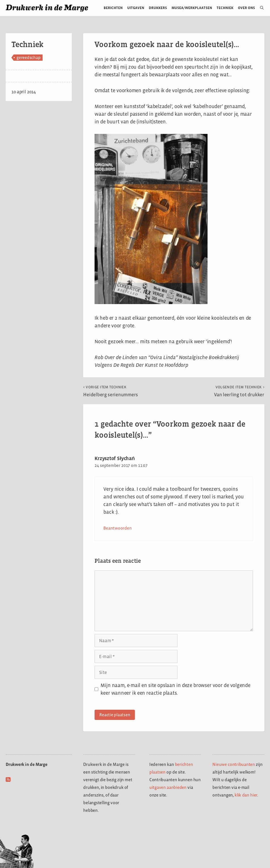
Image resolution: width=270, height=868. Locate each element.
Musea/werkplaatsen (192, 8)
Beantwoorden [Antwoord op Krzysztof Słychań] (117, 528)
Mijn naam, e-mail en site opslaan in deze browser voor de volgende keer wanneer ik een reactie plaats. (175, 689)
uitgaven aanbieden (168, 787)
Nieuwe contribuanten (234, 764)
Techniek (225, 8)
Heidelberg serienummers (111, 391)
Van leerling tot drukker (239, 391)
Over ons (247, 8)
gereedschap (28, 57)
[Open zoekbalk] (260, 8)
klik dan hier (246, 795)
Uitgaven (136, 8)
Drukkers (158, 8)
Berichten (113, 8)
